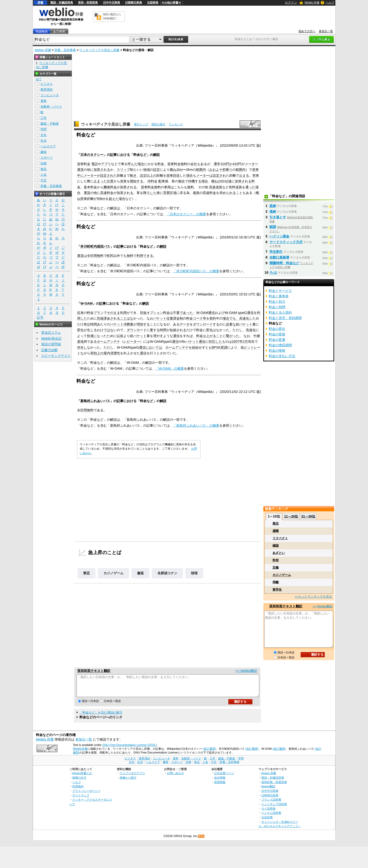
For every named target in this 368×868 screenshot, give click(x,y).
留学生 (277, 590)
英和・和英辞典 (88, 3)
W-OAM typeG (236, 313)
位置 (110, 181)
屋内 (107, 353)
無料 (184, 164)
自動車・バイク (51, 107)
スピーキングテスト (56, 356)
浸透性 (115, 353)
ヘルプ (330, 3)
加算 (123, 181)
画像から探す (128, 782)
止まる (244, 175)
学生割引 (276, 252)
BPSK (216, 347)
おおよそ (216, 170)
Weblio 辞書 (312, 3)
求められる (228, 193)
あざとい (279, 553)
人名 (43, 175)
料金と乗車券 (279, 296)
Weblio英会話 (51, 338)
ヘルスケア (48, 146)
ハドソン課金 (279, 236)
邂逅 (140, 573)
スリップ (123, 170)
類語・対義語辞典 (62, 3)
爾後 (107, 187)
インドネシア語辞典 (274, 808)
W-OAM (87, 303)
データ (185, 324)
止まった (100, 181)
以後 (228, 181)
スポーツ (47, 158)
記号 (40, 318)
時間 (163, 330)
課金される (112, 318)
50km (101, 199)
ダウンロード (137, 330)
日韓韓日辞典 (134, 3)
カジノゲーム (113, 573)
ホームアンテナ (108, 342)
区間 (94, 256)
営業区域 (170, 193)
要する (155, 330)
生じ (90, 330)
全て (39, 79)
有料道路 (235, 187)
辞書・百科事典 (65, 50)
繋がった (233, 336)
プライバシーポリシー (87, 795)
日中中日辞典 (112, 3)
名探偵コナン (167, 573)
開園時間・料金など (284, 263)
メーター (251, 164)
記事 (113, 155)
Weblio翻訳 (268, 791)
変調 (224, 347)
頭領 (194, 573)
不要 (176, 313)
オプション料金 (158, 313)
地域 (147, 170)
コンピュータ (50, 95)
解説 (156, 155)
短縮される (178, 330)
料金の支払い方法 (282, 356)
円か (229, 164)
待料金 (152, 181)
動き (133, 175)
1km (180, 170)
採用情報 (220, 786)
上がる (211, 336)
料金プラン (95, 313)
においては (154, 347)
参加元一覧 (326, 31)
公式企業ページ (224, 777)
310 (223, 164)
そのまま (113, 313)
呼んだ (133, 164)
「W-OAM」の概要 (170, 368)
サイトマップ (81, 800)
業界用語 (47, 90)
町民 (110, 256)
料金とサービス (280, 291)
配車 (162, 181)
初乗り (227, 170)
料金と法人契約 (280, 312)
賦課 (273, 227)
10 (220, 181)
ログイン (291, 2)
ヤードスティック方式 (286, 242)
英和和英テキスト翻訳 (94, 671)
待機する (195, 181)
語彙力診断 (49, 350)
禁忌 (87, 573)
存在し (82, 347)
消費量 (128, 324)
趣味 (43, 152)
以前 (120, 336)
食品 (43, 169)
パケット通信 (195, 342)
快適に (92, 336)
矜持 (276, 560)
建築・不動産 (50, 124)
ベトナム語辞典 (271, 817)
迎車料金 (84, 164)
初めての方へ (307, 31)
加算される (102, 170)
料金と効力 (277, 302)
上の (153, 175)
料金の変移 (277, 334)
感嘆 (276, 531)
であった (186, 313)
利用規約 (78, 791)
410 (235, 164)
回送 (176, 175)
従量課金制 (175, 318)
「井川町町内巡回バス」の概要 (196, 271)
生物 (43, 163)
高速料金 (107, 193)
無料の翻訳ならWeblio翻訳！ (112, 16)
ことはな (127, 318)
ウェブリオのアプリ (132, 777)
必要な (231, 324)
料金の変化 (277, 329)
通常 (217, 164)
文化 (43, 135)
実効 (94, 353)
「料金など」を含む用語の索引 (101, 717)
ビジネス (47, 84)
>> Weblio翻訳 (246, 671)
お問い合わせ (175, 777)
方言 (43, 180)
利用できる (145, 256)
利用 (123, 313)
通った (250, 187)
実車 (256, 175)
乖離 (276, 582)
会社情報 (220, 782)
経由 (195, 347)
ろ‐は (273, 272)
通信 (212, 313)
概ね (173, 170)
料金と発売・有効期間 (285, 318)
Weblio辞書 (80, 753)
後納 (273, 211)
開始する (137, 181)
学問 (43, 129)
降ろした (150, 193)
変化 (80, 330)
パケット (160, 318)
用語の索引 (158, 124)
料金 (161, 164)
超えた (114, 199)
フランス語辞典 (271, 804)
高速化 (244, 318)
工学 (43, 118)
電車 (43, 101)
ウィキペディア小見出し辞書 (99, 50)
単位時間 (90, 324)
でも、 (234, 318)
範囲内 (201, 170)
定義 (276, 568)
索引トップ (141, 124)
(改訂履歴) (209, 753)
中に (80, 175)
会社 (194, 164)
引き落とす (278, 217)
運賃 (80, 170)
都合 (182, 181)
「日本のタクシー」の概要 (186, 214)
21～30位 (308, 516)
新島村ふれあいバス (95, 401)
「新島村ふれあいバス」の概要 (196, 425)
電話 (95, 164)
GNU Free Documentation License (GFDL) (130, 749)
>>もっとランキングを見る (313, 597)
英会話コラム (51, 333)
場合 (141, 164)
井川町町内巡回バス (95, 246)
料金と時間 (277, 307)
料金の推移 (277, 351)
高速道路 (216, 187)
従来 (80, 313)
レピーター (132, 342)
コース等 (199, 318)
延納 (273, 206)
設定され (107, 175)
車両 (167, 187)
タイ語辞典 (268, 813)
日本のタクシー (92, 155)
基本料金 (90, 187)
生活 (43, 141)
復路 (196, 193)
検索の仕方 (79, 782)
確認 (276, 546)
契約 (213, 318)
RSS (201, 840)
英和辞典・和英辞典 (274, 786)
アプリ (106, 164)
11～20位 (291, 516)
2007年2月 (240, 342)
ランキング (176, 124)
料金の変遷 (277, 340)
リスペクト (280, 538)
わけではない (107, 330)
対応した (215, 342)
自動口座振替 (279, 257)
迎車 (255, 170)
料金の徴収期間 (280, 345)
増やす (158, 336)
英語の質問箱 (51, 344)
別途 (143, 313)
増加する (143, 324)
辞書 (40, 3)
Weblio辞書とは (82, 777)
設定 (156, 170)
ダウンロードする (206, 324)
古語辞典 (153, 3)
